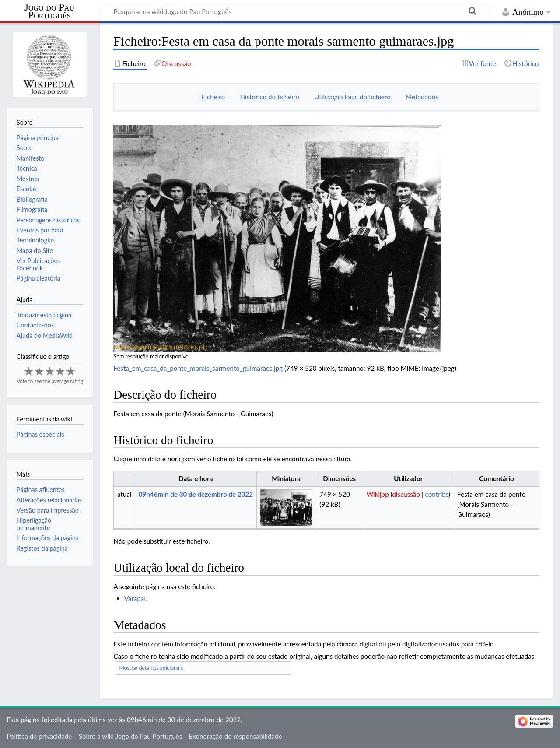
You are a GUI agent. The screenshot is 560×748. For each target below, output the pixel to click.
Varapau (136, 598)
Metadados (422, 97)
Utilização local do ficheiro (352, 97)
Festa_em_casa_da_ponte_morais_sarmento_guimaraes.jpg (198, 368)
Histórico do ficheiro (269, 97)
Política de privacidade (39, 736)
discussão (406, 494)
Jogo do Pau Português (49, 11)
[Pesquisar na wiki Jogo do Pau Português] (296, 11)
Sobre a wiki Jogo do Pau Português (130, 736)
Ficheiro (213, 97)
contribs (437, 494)
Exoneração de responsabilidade (235, 736)
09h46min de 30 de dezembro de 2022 (196, 494)
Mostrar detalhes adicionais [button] (151, 668)
